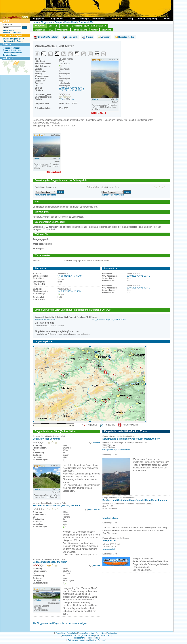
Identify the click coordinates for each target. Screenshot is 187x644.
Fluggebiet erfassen (12, 48)
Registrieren (8, 30)
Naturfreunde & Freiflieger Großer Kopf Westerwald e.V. (131, 439)
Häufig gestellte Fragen (13, 41)
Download (106, 30)
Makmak (96, 443)
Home (36, 22)
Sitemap (101, 640)
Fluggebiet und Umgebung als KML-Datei (109, 319)
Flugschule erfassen (12, 50)
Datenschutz (73, 640)
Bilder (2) (53, 26)
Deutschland (70, 22)
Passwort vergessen (12, 32)
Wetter (94, 30)
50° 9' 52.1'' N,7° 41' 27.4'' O (69, 291)
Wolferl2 (96, 566)
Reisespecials (93, 638)
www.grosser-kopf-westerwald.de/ (116, 450)
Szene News (101, 633)
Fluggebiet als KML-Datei (45, 319)
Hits (72, 99)
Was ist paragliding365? (13, 39)
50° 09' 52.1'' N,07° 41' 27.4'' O (71, 90)
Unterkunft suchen (103, 636)
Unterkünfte (63, 30)
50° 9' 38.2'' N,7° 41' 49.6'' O (139, 288)
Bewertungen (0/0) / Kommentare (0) (89, 26)
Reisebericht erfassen (12, 53)
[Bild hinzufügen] (98, 113)
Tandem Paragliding (86, 633)
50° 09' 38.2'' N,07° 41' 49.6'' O (71, 88)
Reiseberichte (80, 638)
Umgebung (40, 30)
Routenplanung (80, 30)
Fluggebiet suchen (70, 636)
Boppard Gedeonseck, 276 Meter (50, 562)
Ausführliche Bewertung (45, 195)
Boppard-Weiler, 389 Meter (46, 439)
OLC (51, 30)
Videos (65, 26)
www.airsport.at (109, 549)
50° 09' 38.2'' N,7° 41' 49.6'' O (70, 276)
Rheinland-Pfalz (87, 22)
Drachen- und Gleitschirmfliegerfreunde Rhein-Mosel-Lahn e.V (135, 500)
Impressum (84, 640)
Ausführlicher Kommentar (113, 195)
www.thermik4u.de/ (110, 518)
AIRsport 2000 (110, 541)
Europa (58, 22)
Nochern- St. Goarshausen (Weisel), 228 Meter (57, 506)
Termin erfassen (10, 55)
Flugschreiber (94, 509)
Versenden (105, 37)
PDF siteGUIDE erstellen (47, 37)
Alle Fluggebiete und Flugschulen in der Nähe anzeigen (60, 623)
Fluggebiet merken (126, 37)
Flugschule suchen (86, 636)
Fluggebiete (47, 22)
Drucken (89, 37)
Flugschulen (72, 633)
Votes (63, 99)
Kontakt (93, 640)
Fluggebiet (40, 25)
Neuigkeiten (112, 633)
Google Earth (72, 37)
